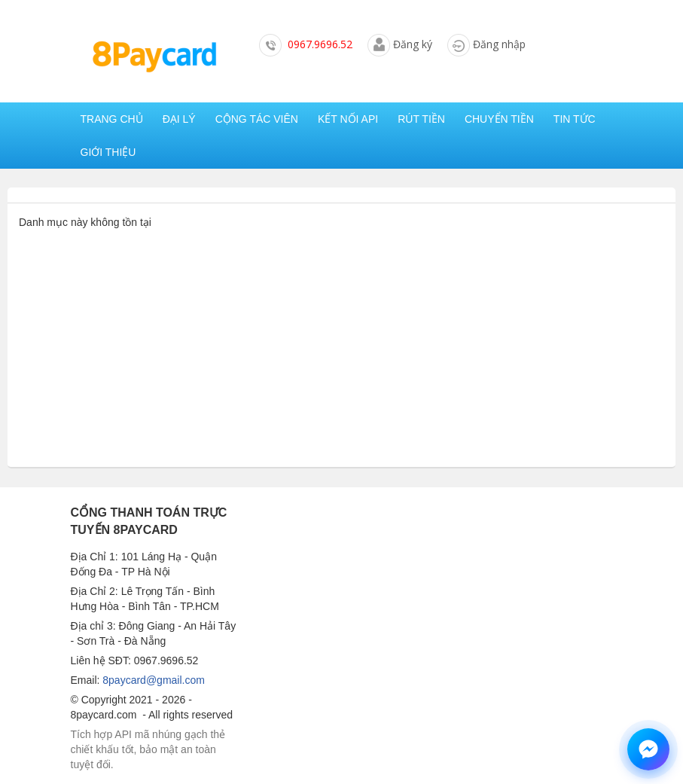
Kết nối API (348, 119)
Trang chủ (112, 119)
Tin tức (575, 119)
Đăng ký (413, 44)
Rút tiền (421, 119)
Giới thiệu (108, 152)
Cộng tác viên (257, 119)
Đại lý (179, 119)
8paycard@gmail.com (154, 680)
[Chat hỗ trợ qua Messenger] (648, 749)
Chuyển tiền (499, 119)
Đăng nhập (499, 44)
